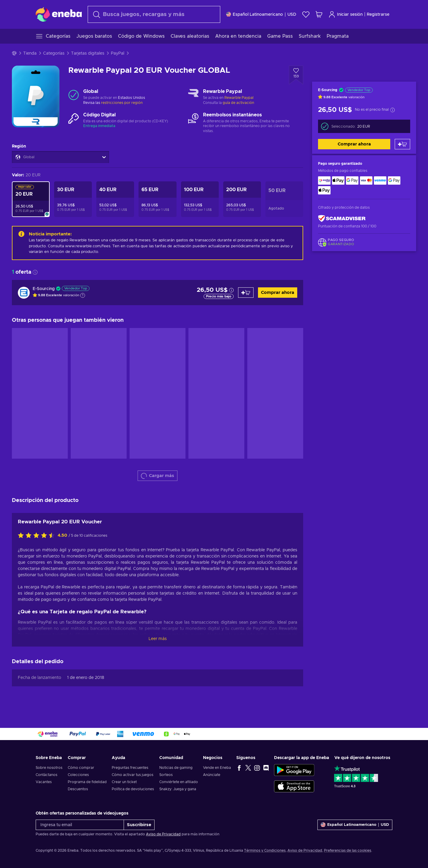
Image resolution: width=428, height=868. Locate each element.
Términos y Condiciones (265, 850)
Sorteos (166, 775)
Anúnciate (212, 775)
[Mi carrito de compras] (319, 14)
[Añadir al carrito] (402, 144)
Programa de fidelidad (87, 782)
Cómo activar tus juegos (133, 775)
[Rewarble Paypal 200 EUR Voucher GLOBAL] (242, 199)
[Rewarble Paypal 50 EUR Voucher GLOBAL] (284, 199)
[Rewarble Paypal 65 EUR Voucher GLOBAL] (157, 199)
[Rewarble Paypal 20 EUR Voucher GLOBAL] (31, 199)
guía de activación (238, 103)
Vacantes (44, 782)
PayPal (118, 53)
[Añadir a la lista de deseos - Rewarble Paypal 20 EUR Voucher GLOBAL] (296, 75)
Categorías (54, 53)
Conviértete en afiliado (179, 782)
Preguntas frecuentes (130, 768)
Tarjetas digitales (88, 53)
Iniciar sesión (346, 14)
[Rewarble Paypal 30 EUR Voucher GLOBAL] (73, 199)
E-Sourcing (44, 289)
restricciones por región (122, 103)
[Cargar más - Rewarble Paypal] (193, 95)
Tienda (30, 53)
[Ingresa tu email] (80, 825)
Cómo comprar (81, 768)
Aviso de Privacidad (163, 834)
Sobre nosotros (49, 768)
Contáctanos (47, 775)
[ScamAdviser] (342, 218)
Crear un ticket (124, 782)
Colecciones (78, 775)
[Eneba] (59, 14)
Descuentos (78, 789)
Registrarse (378, 15)
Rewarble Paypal (239, 98)
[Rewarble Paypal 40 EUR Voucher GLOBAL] (115, 199)
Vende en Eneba (217, 768)
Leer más (158, 639)
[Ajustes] (261, 14)
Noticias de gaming (176, 768)
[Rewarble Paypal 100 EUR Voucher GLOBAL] (200, 199)
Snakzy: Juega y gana (178, 789)
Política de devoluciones (133, 789)
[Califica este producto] (38, 536)
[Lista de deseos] (306, 14)
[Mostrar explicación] (83, 295)
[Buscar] (154, 14)
